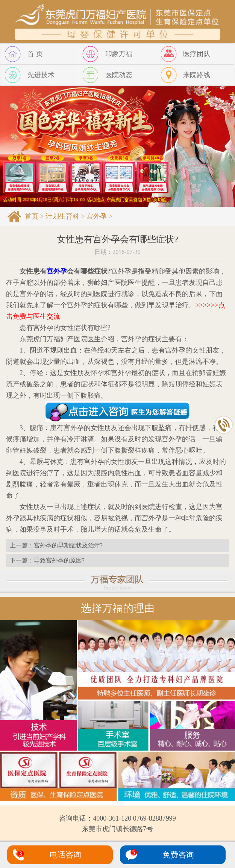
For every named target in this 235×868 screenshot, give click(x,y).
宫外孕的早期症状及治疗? (68, 545)
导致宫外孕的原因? (59, 560)
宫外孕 (97, 216)
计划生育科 (62, 216)
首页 (32, 216)
